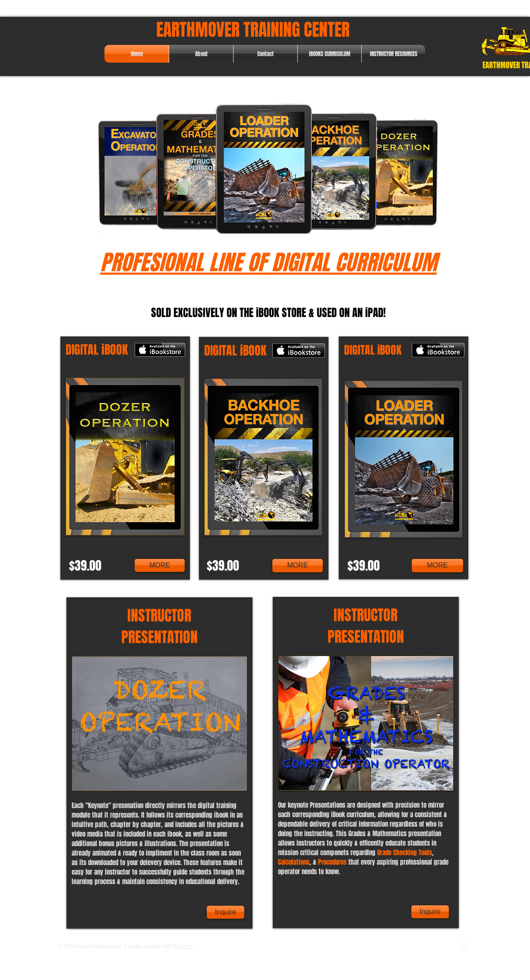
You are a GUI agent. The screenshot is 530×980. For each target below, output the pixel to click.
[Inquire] (226, 912)
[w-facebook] (447, 946)
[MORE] (160, 565)
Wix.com (183, 946)
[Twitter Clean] (456, 946)
